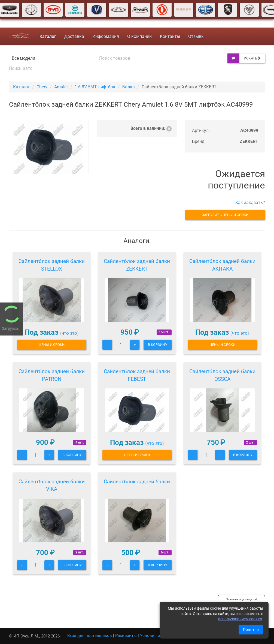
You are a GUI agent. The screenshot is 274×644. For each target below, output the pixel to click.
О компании (139, 36)
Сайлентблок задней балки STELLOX (52, 265)
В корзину (158, 345)
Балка (129, 87)
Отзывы (196, 36)
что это (69, 333)
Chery (42, 87)
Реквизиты (126, 636)
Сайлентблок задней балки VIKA (52, 485)
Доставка (74, 36)
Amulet (61, 87)
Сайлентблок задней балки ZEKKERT (137, 265)
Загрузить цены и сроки (225, 215)
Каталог (21, 87)
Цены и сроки (52, 345)
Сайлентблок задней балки (137, 482)
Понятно (251, 630)
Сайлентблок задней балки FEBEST (137, 375)
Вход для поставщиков (90, 636)
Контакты (170, 36)
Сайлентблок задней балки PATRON (52, 375)
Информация (105, 36)
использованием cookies (240, 619)
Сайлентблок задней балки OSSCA (222, 375)
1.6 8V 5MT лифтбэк (95, 87)
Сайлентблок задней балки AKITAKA (222, 265)
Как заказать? (250, 203)
